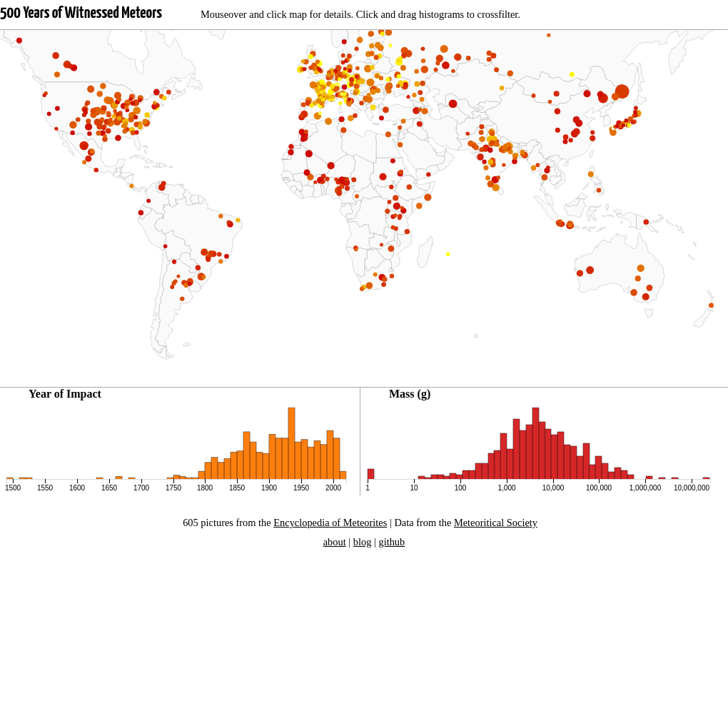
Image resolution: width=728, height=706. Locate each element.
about (335, 542)
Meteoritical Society (496, 523)
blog (363, 542)
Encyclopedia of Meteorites (330, 523)
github (391, 542)
